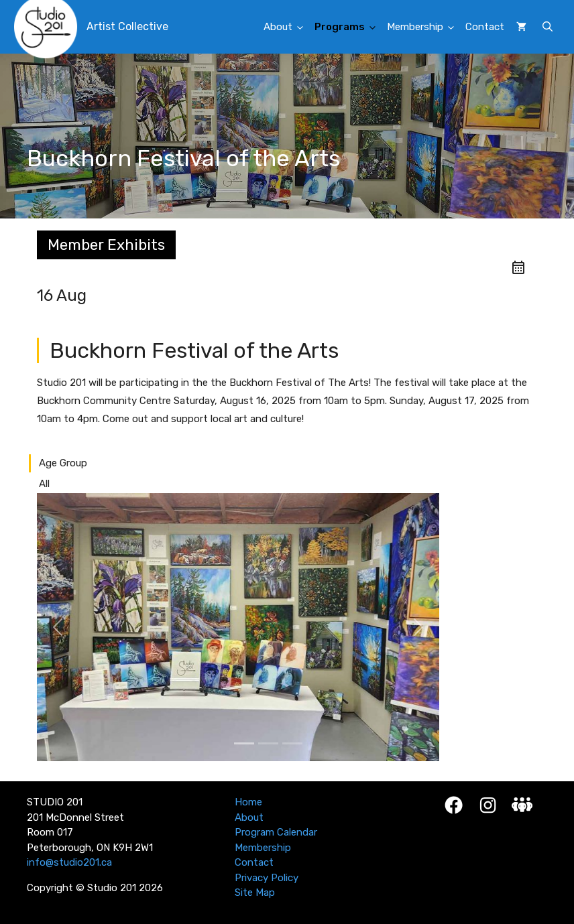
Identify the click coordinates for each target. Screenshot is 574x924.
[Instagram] (488, 805)
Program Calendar (276, 832)
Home (248, 802)
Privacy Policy (267, 878)
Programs (349, 27)
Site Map (255, 893)
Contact (485, 27)
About (287, 27)
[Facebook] (454, 805)
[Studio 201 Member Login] (522, 805)
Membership (424, 27)
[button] (548, 27)
